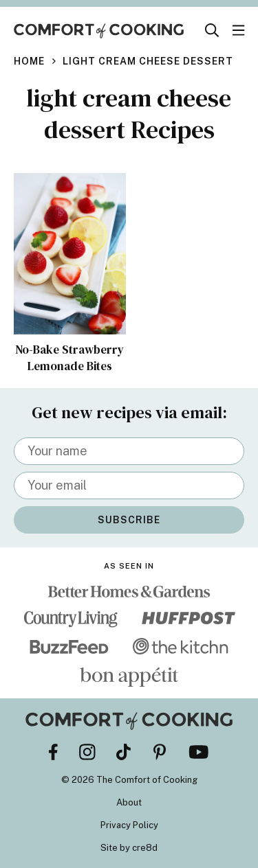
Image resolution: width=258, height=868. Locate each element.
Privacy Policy (129, 825)
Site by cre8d (129, 848)
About (129, 802)
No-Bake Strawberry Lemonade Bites (69, 358)
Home (29, 61)
